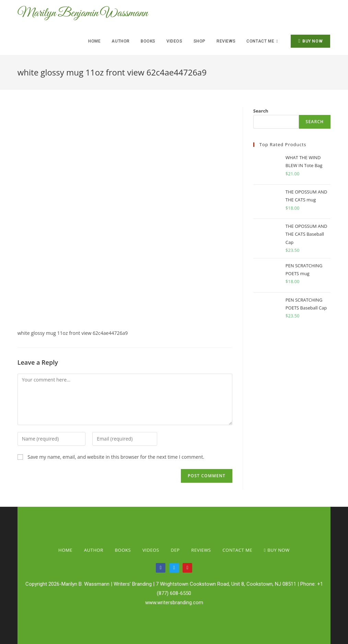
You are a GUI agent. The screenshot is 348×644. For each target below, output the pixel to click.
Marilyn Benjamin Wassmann (89, 14)
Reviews (201, 550)
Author (94, 550)
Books (123, 550)
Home (65, 550)
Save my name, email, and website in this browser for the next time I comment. (116, 457)
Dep (175, 550)
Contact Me (237, 550)
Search (261, 111)
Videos (151, 550)
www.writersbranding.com (174, 602)
